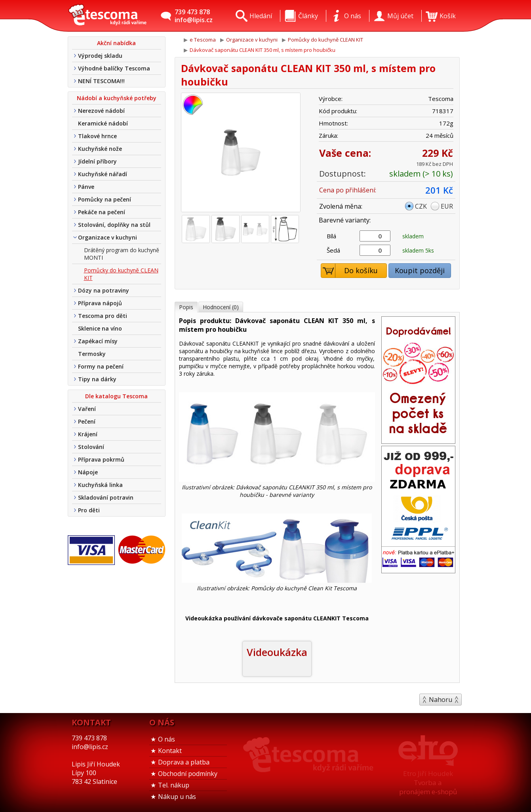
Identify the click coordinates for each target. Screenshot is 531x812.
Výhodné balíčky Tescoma (114, 68)
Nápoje (88, 472)
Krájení (88, 434)
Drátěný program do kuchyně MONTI (122, 254)
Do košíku (349, 271)
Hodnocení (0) (221, 307)
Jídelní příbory (97, 161)
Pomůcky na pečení (105, 199)
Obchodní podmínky (188, 774)
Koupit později (420, 270)
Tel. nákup (174, 785)
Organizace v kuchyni (108, 237)
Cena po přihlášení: (348, 190)
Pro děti (89, 510)
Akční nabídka (116, 43)
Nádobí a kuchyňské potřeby (117, 98)
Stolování (91, 447)
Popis (186, 307)
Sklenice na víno (100, 328)
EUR (447, 206)
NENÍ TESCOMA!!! (101, 81)
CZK (421, 206)
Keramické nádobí (103, 123)
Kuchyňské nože (100, 149)
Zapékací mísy (98, 341)
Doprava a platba (184, 762)
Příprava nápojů (100, 303)
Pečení (87, 421)
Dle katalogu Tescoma (116, 396)
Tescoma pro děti (103, 316)
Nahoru (441, 700)
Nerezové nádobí (101, 111)
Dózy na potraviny (104, 290)
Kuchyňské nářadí (103, 174)
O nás (167, 739)
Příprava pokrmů (101, 459)
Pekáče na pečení (102, 212)
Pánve (86, 187)
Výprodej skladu (100, 56)
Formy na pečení (101, 366)
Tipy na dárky (97, 379)
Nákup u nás (177, 797)
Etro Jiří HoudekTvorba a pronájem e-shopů (428, 783)
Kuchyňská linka (100, 485)
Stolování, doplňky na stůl (114, 225)
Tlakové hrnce (97, 136)
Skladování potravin (106, 497)
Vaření (87, 409)
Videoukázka (277, 652)
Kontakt (170, 751)
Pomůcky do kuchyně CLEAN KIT (121, 274)
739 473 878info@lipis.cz (194, 16)
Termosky (92, 354)
